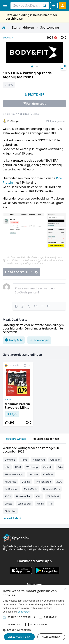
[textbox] (39, 293)
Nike (7, 467)
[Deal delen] (54, 5)
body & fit (14, 340)
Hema (24, 460)
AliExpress (10, 482)
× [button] (65, 589)
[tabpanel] (34, 482)
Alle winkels (13, 518)
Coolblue (48, 474)
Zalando (48, 467)
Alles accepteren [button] (19, 637)
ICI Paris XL (53, 496)
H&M (18, 467)
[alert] (34, 614)
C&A (60, 467)
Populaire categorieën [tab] (45, 439)
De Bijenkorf (11, 489)
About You (10, 511)
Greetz (8, 504)
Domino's (10, 460)
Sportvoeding (50, 27)
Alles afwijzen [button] (51, 637)
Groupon (55, 460)
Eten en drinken (23, 27)
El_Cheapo (13, 121)
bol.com (33, 474)
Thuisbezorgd (43, 482)
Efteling (26, 482)
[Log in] (63, 5)
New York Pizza (52, 489)
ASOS (8, 496)
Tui (51, 504)
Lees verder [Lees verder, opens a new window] (24, 612)
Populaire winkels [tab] (15, 439)
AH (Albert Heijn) (14, 474)
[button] (34, 630)
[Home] (4, 27)
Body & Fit (9, 38)
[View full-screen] (63, 67)
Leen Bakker (24, 504)
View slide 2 (37, 66)
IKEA (59, 482)
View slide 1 (32, 66)
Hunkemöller (23, 496)
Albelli (40, 504)
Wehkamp (32, 467)
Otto (39, 496)
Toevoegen (39, 340)
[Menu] (5, 5)
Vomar (8, 399)
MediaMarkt (31, 489)
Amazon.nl (39, 460)
